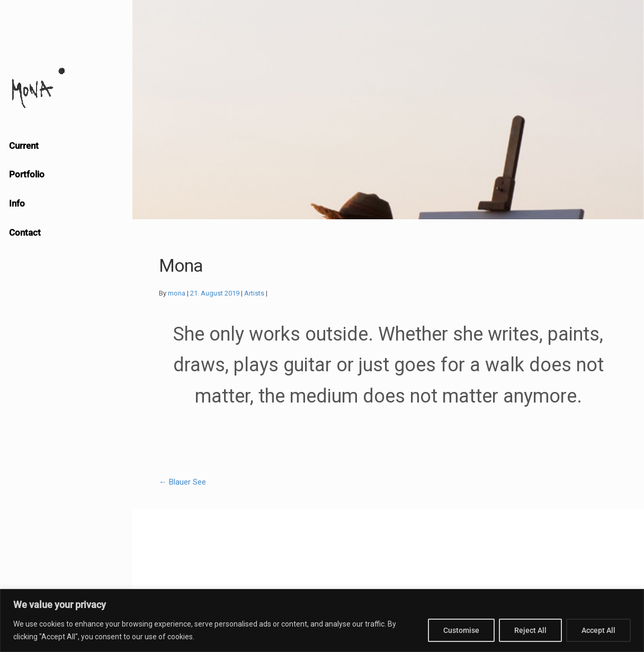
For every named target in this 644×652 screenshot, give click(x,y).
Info (17, 203)
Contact (25, 233)
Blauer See (182, 482)
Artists (254, 293)
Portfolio (27, 174)
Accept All (598, 630)
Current (24, 146)
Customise (461, 630)
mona (177, 293)
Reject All (530, 630)
